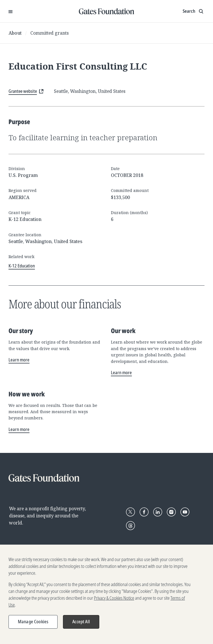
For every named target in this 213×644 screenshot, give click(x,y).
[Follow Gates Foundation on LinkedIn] (158, 512)
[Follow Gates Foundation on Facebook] (144, 512)
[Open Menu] (10, 11)
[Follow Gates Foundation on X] (130, 512)
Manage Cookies (33, 624)
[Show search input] (194, 11)
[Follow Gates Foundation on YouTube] (185, 512)
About (15, 33)
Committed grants (49, 33)
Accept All (81, 624)
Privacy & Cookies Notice (114, 601)
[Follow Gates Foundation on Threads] (130, 526)
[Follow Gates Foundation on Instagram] (171, 512)
